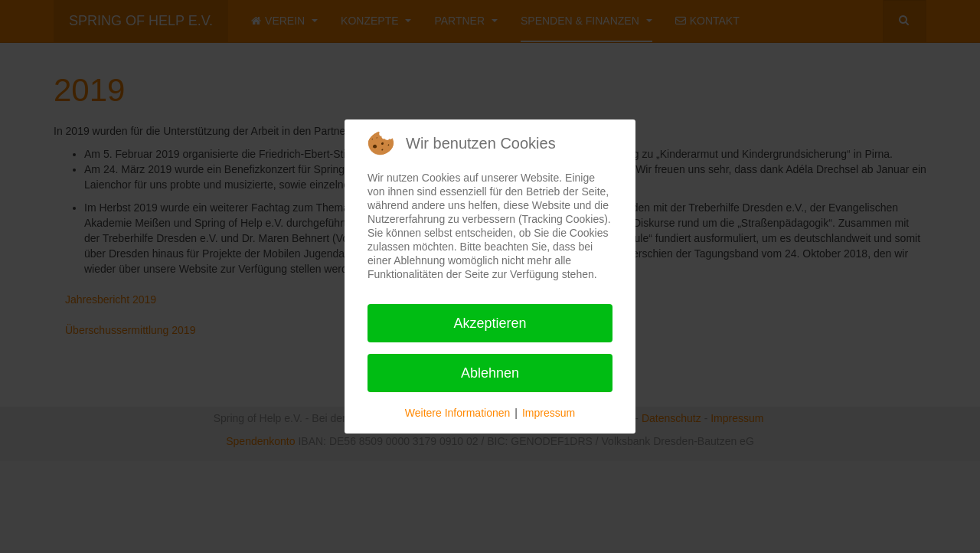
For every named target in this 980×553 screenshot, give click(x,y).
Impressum (549, 413)
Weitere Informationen (457, 413)
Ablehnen (490, 373)
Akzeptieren (490, 323)
